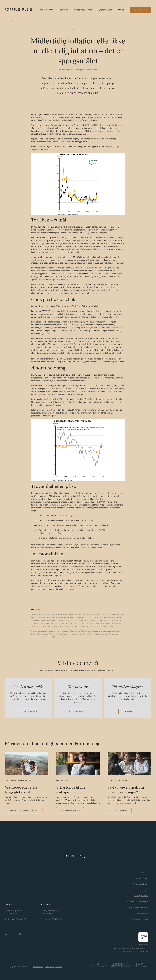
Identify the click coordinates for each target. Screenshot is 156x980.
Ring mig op (127, 711)
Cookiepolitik (49, 967)
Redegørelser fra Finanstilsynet (138, 902)
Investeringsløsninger (83, 10)
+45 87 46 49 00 (19, 919)
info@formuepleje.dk (57, 637)
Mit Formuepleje (143, 944)
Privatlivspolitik (38, 967)
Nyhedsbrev (144, 872)
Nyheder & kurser (105, 10)
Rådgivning (63, 10)
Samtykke (145, 890)
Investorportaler (143, 913)
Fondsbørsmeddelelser (141, 884)
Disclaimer (59, 967)
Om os (121, 10)
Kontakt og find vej (142, 878)
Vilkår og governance (141, 896)
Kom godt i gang (46, 10)
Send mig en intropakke (29, 711)
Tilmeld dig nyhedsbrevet (78, 711)
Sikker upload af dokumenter (138, 907)
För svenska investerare (140, 919)
